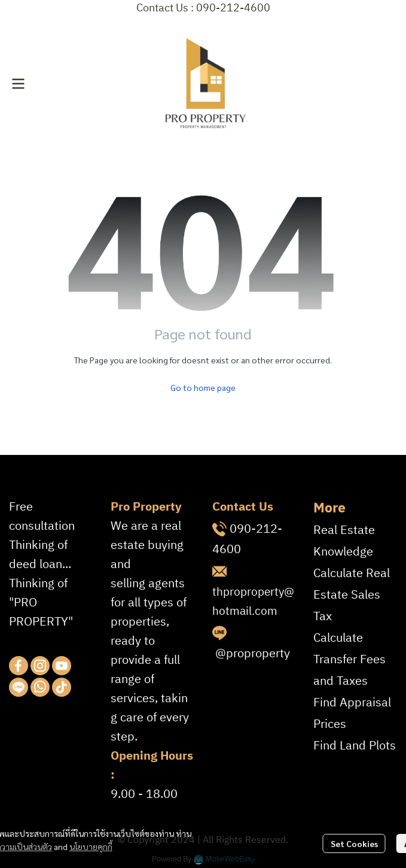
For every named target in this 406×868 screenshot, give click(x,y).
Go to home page (203, 387)
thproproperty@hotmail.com (253, 602)
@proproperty (253, 654)
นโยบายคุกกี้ (91, 846)
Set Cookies (354, 843)
